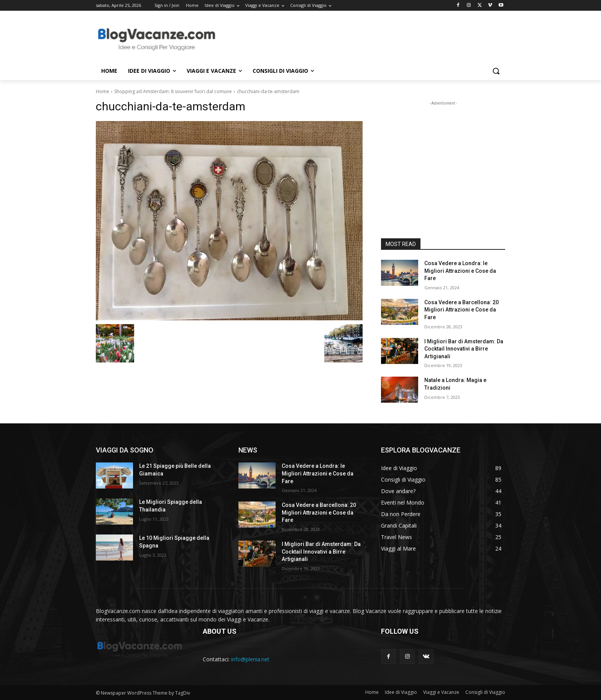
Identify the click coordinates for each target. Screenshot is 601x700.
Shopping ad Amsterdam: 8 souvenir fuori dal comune (173, 91)
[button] (496, 71)
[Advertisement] (358, 39)
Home (103, 91)
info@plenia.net (250, 659)
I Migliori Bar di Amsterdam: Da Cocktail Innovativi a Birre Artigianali (464, 349)
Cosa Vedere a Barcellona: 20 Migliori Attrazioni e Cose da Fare (461, 310)
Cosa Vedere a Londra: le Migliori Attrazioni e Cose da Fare (460, 271)
